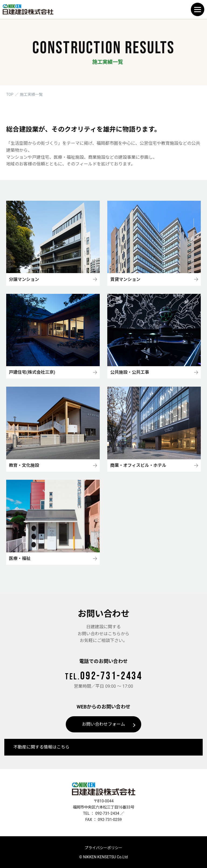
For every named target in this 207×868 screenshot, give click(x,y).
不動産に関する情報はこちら (42, 747)
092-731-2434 (104, 676)
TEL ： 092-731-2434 (101, 814)
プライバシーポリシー (103, 848)
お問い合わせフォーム (103, 724)
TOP (10, 94)
